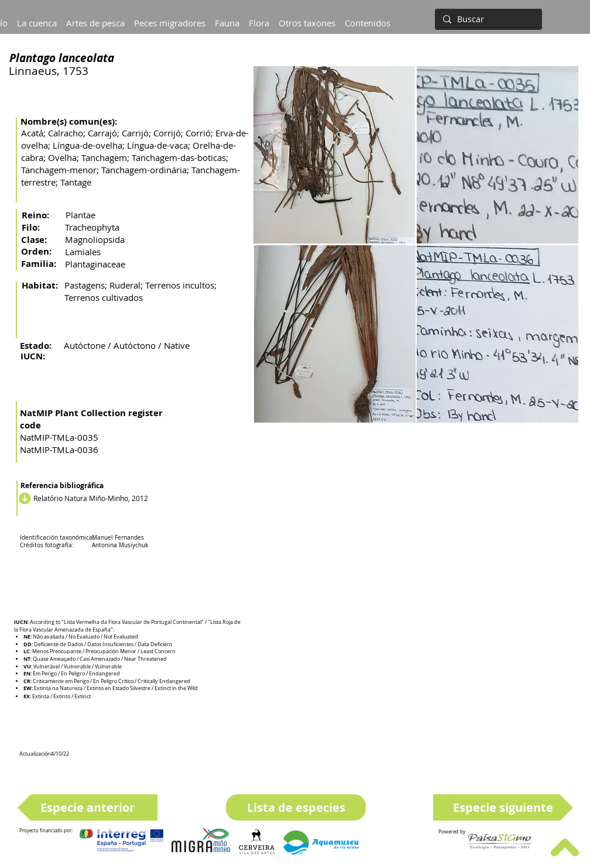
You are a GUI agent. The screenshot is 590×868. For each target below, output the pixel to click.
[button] (37, 18)
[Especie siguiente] (503, 807)
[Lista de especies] (296, 807)
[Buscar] (487, 19)
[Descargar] (23, 498)
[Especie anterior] (88, 807)
